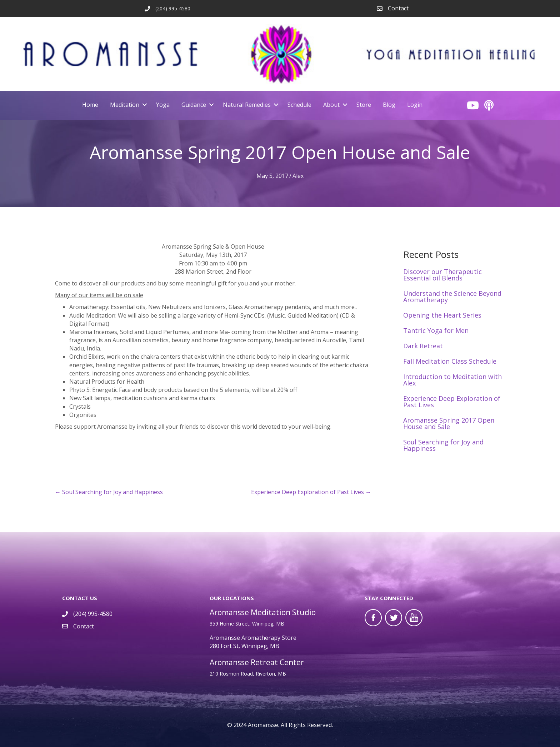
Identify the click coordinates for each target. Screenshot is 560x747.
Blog (389, 105)
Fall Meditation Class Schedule (450, 361)
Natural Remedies (247, 105)
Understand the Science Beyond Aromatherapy (452, 297)
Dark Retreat (423, 346)
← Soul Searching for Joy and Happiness (109, 492)
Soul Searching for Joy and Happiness (443, 445)
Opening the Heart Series (442, 315)
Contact (398, 8)
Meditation (125, 105)
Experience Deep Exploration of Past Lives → (311, 492)
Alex (298, 176)
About (331, 105)
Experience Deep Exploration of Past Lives (452, 402)
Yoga (163, 105)
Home (90, 105)
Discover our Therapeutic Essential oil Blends (442, 275)
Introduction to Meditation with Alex (452, 380)
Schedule (299, 105)
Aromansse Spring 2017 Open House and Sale (449, 423)
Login (415, 105)
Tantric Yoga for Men (436, 330)
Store (364, 105)
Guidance (194, 105)
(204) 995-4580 (93, 614)
